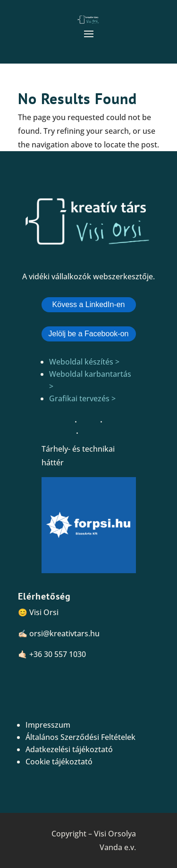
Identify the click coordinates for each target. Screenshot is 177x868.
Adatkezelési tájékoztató (69, 749)
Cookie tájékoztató (59, 762)
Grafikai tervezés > (82, 398)
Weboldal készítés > (84, 362)
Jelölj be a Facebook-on (89, 334)
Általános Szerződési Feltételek (80, 737)
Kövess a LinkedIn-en (89, 304)
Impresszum (48, 725)
